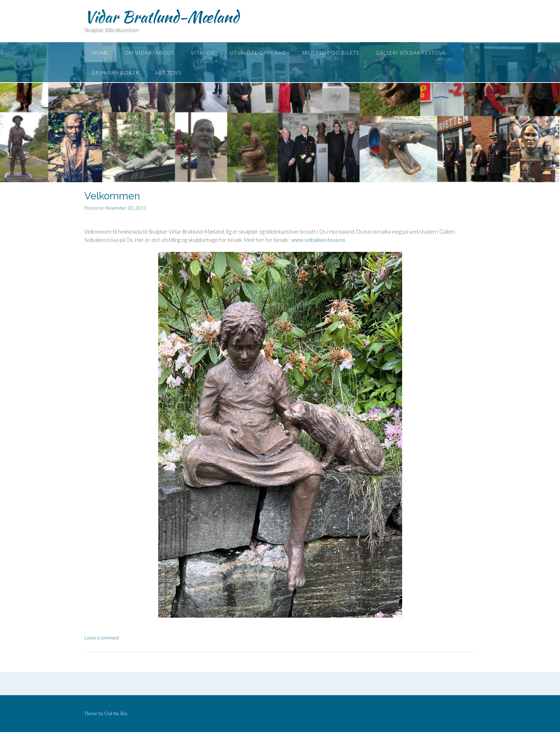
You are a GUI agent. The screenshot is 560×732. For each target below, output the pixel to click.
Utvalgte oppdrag (258, 53)
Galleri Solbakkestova (411, 53)
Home (100, 53)
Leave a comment (102, 638)
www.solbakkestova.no (318, 240)
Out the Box (116, 713)
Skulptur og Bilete (331, 53)
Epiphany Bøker (116, 73)
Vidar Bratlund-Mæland (162, 17)
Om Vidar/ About (150, 53)
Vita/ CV (202, 53)
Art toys (168, 73)
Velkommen (112, 196)
